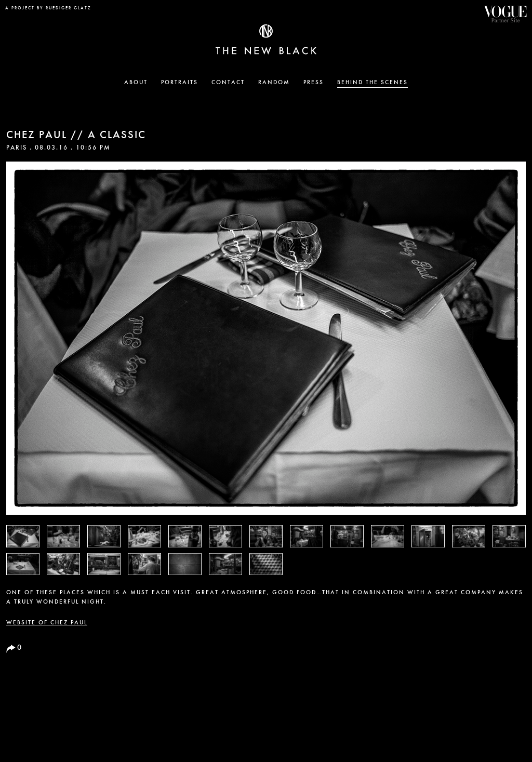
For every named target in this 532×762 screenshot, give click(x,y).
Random (274, 83)
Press (314, 83)
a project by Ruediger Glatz (48, 8)
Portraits (179, 83)
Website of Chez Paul (47, 623)
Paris (17, 148)
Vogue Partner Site (505, 14)
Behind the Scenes (373, 83)
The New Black (266, 39)
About (136, 83)
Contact (228, 83)
